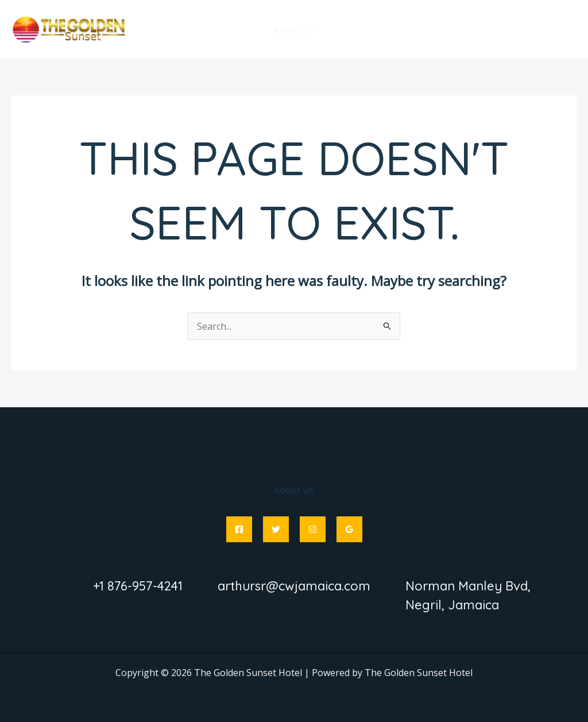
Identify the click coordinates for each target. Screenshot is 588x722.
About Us (294, 29)
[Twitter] (276, 529)
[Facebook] (239, 529)
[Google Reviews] (349, 529)
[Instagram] (313, 529)
